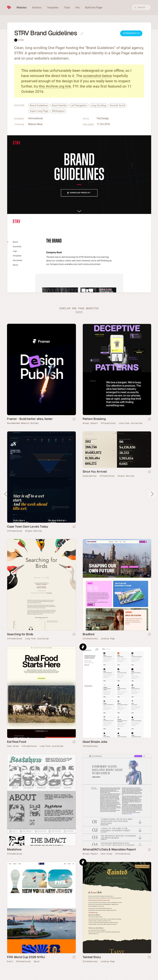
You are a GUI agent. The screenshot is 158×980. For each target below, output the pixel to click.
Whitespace (58, 111)
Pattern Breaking (94, 419)
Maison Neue (35, 124)
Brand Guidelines (39, 105)
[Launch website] (149, 419)
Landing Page (108, 639)
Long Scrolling (98, 105)
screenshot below (98, 76)
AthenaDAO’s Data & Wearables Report (109, 849)
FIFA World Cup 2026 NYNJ (26, 957)
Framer (83, 647)
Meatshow (14, 849)
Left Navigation (79, 105)
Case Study (13, 746)
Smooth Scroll (117, 105)
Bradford (88, 634)
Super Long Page (39, 111)
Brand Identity (59, 105)
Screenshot (131, 33)
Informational (35, 118)
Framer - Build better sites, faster (30, 419)
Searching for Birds (20, 634)
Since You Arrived (95, 472)
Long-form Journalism (130, 423)
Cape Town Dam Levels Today (28, 527)
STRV (21, 40)
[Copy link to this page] (82, 33)
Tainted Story (92, 957)
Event (10, 961)
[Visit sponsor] (74, 419)
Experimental (90, 476)
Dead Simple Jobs (95, 742)
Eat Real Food (16, 742)
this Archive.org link (55, 86)
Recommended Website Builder (23, 423)
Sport (37, 961)
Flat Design (103, 118)
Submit (79, 312)
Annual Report (90, 423)
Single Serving (33, 531)
